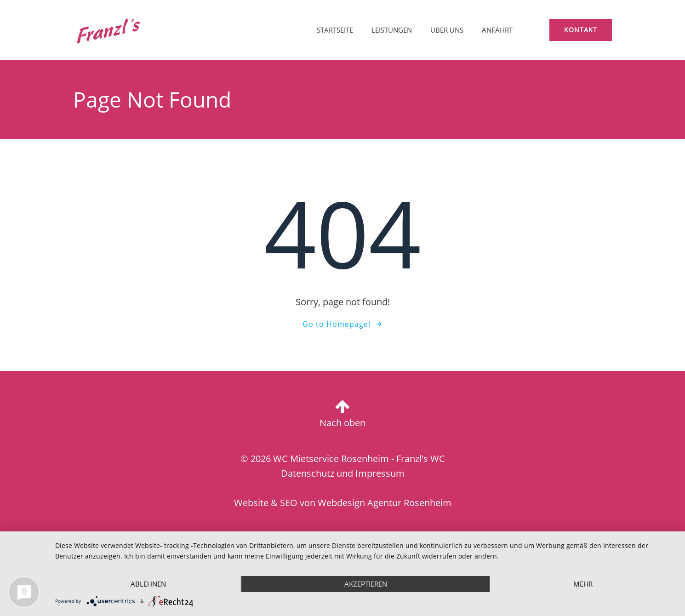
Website (251, 503)
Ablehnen (148, 584)
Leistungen (392, 30)
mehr (583, 584)
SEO (289, 503)
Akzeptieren (366, 584)
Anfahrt (497, 30)
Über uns (447, 30)
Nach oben (342, 423)
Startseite (335, 30)
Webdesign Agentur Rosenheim (385, 503)
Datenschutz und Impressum (343, 473)
